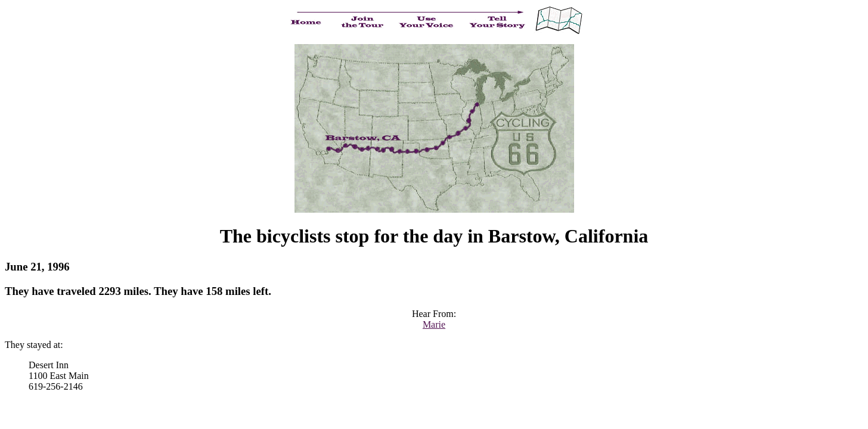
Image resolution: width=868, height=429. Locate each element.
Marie (434, 324)
